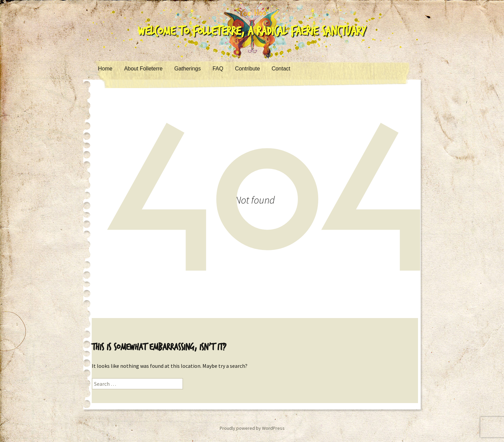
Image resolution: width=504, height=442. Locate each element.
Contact (281, 69)
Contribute (247, 69)
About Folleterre (144, 69)
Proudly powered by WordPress (252, 428)
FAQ (218, 69)
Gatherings (188, 69)
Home (105, 69)
